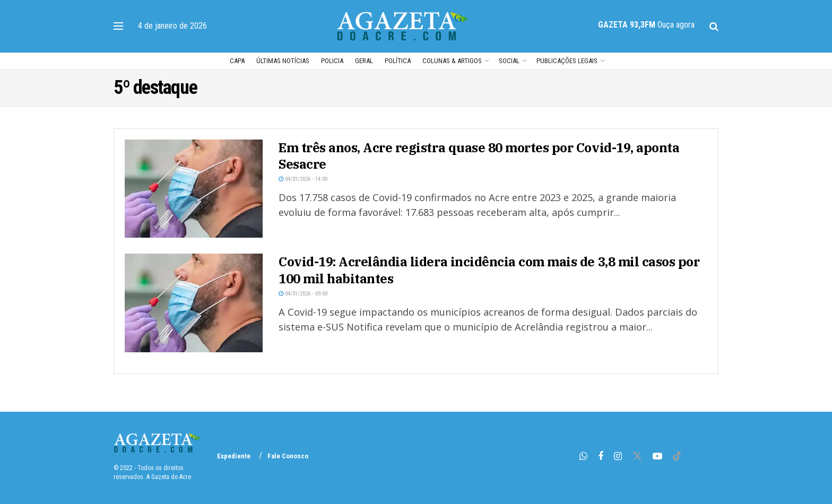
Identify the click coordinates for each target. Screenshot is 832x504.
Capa (237, 61)
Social (509, 61)
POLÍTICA (398, 61)
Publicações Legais (567, 61)
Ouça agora (676, 25)
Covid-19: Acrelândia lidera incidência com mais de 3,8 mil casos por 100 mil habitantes (489, 270)
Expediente (234, 456)
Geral (364, 61)
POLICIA (332, 61)
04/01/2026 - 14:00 (303, 179)
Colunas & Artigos (452, 61)
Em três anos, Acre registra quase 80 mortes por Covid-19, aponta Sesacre (479, 156)
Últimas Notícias (283, 61)
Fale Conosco (288, 456)
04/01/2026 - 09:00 (303, 294)
